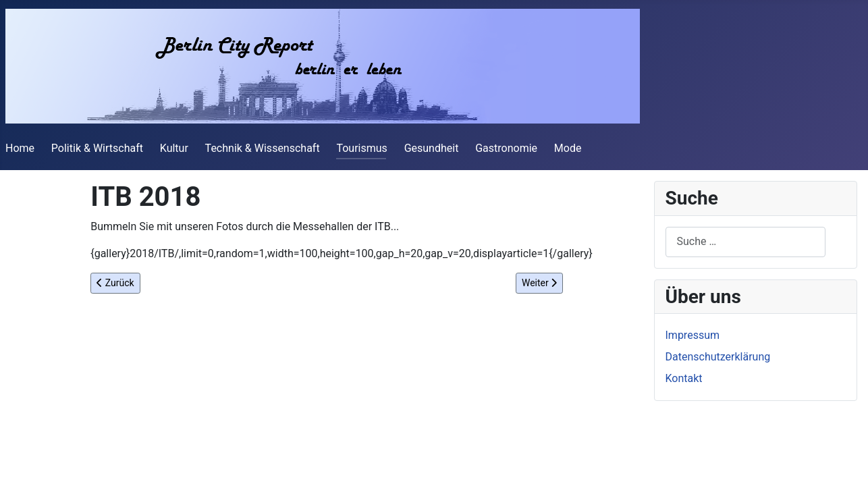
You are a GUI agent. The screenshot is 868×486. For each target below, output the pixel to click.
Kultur (174, 148)
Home (20, 148)
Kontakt (684, 378)
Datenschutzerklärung (718, 357)
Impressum (693, 335)
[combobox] (745, 242)
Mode (568, 148)
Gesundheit (432, 148)
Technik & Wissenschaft (263, 148)
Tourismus (361, 148)
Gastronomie (506, 148)
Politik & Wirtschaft (97, 148)
